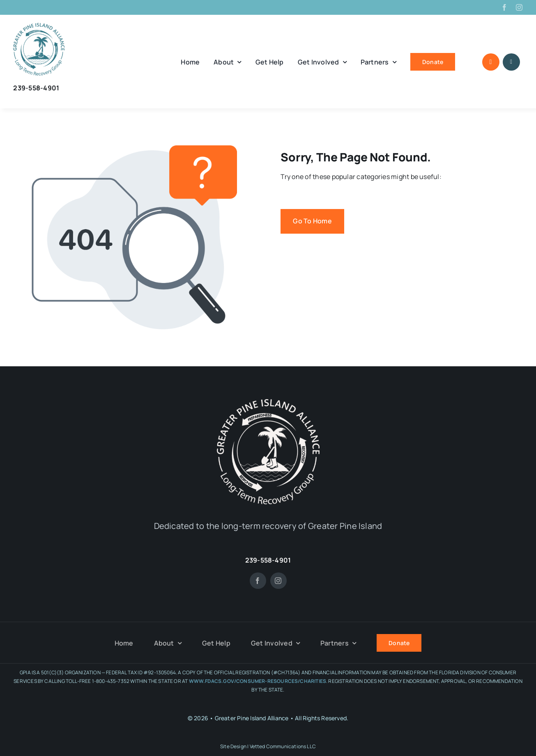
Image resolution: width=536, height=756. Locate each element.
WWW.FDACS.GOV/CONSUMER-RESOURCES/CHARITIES (258, 681)
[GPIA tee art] (39, 26)
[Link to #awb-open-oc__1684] (511, 62)
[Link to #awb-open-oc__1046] (491, 62)
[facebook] (504, 7)
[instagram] (519, 7)
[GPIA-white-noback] (268, 402)
